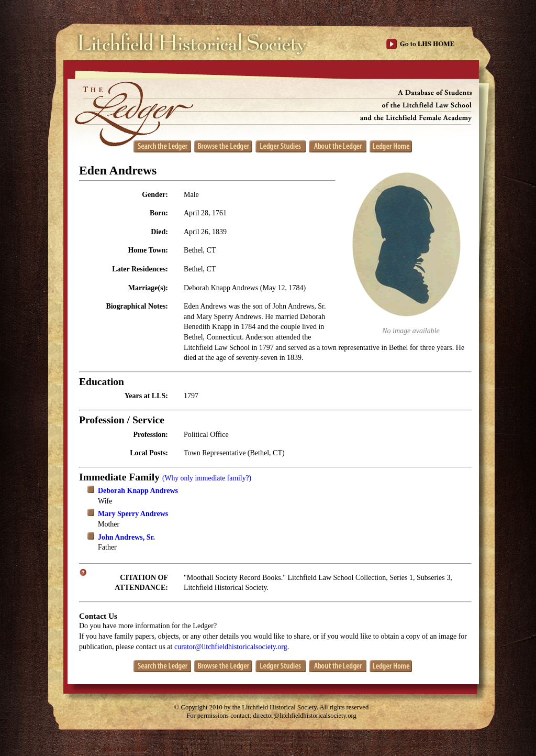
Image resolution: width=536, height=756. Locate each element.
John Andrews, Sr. (126, 537)
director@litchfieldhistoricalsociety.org (305, 716)
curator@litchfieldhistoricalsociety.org (231, 647)
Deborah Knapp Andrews (138, 491)
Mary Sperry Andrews (133, 514)
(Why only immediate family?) (207, 478)
